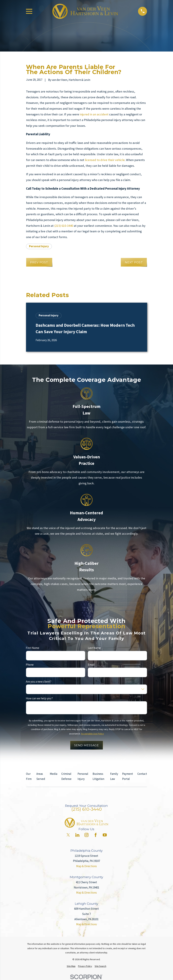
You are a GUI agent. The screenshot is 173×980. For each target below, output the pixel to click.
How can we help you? (39, 698)
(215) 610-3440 (64, 226)
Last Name (94, 648)
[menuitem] (71, 966)
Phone (30, 665)
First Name (33, 648)
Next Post (134, 262)
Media (54, 774)
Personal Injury (39, 246)
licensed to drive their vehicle (105, 160)
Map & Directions (86, 866)
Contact (142, 774)
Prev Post (39, 262)
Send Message (86, 745)
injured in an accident (94, 114)
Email (91, 665)
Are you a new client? (39, 681)
